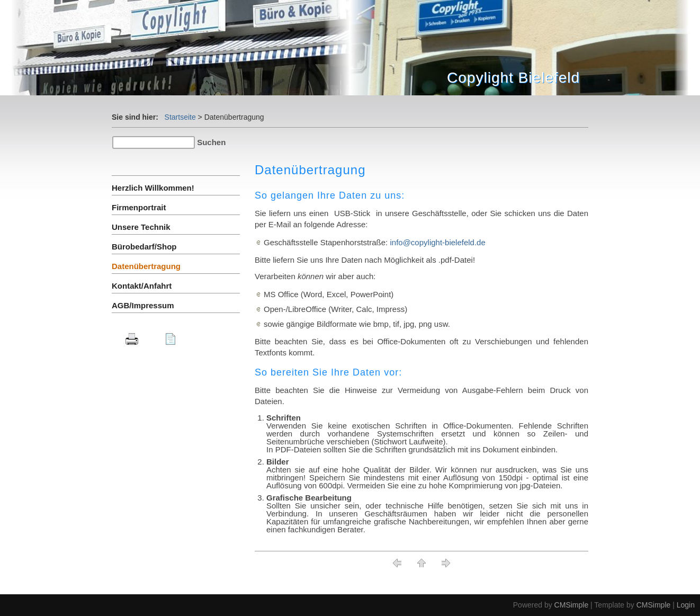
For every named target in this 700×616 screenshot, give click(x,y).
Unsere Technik (141, 227)
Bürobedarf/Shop (144, 247)
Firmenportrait (139, 207)
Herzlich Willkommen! (153, 188)
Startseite (180, 117)
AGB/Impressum (143, 305)
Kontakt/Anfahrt (142, 286)
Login (686, 605)
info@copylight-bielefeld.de (437, 242)
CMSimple (572, 605)
